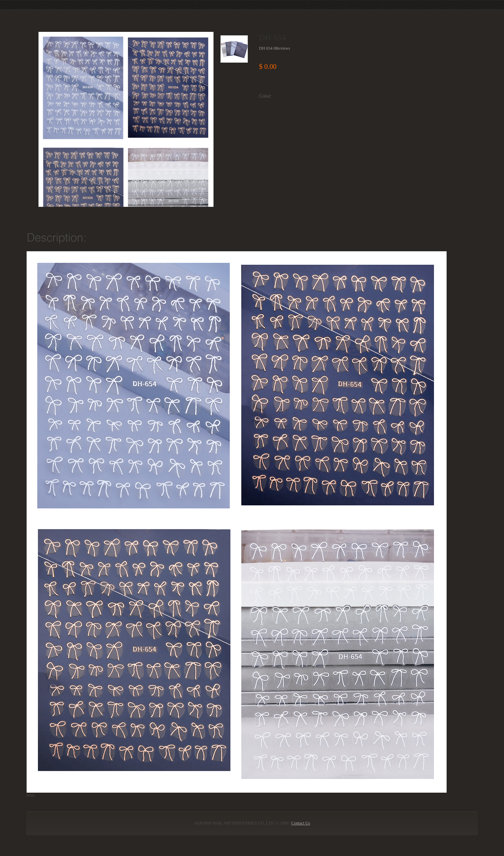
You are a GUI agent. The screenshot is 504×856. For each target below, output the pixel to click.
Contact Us (301, 823)
